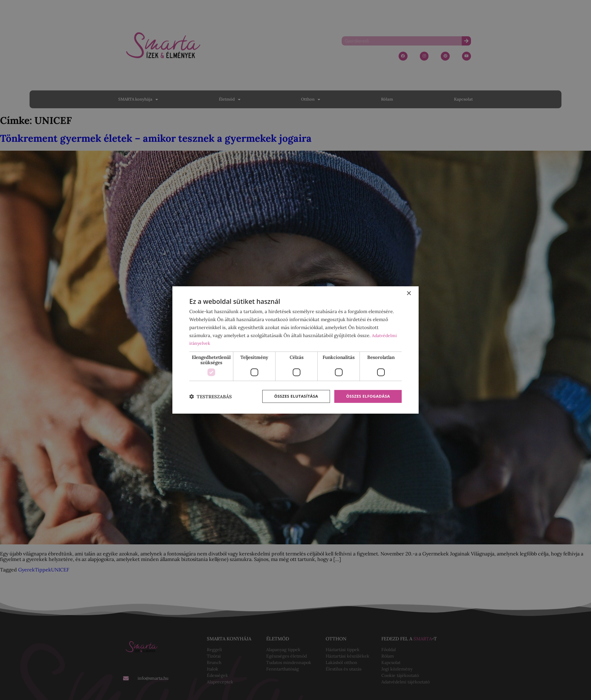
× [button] (409, 293)
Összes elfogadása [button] (367, 396)
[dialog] (295, 350)
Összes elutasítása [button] (292, 396)
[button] (211, 397)
